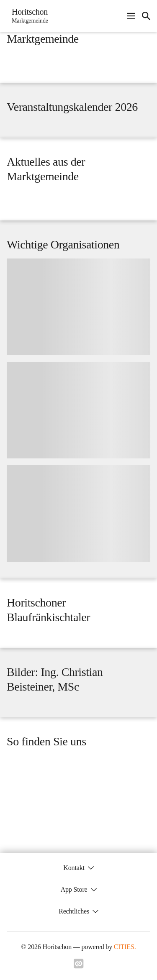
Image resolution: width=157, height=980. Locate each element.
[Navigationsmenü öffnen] (131, 16)
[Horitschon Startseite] (27, 16)
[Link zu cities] (79, 966)
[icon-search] (146, 16)
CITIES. (125, 947)
